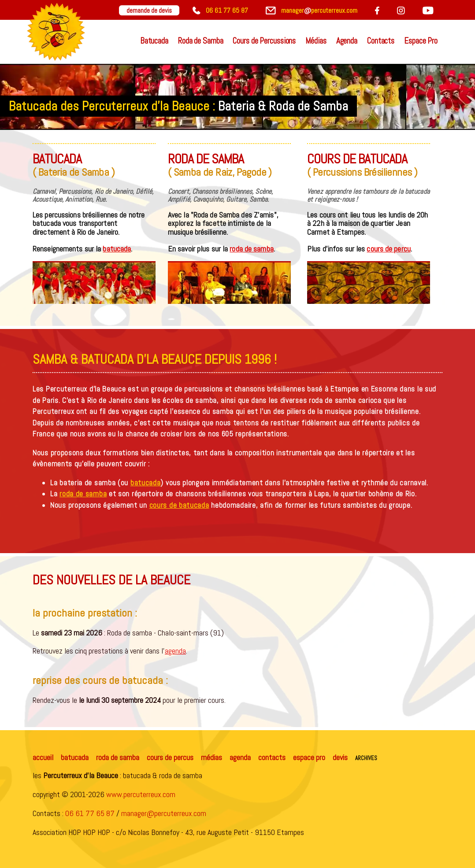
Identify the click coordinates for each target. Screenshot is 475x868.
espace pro (309, 757)
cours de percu (389, 249)
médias (212, 757)
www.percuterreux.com (141, 794)
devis (340, 757)
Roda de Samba (201, 41)
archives (366, 757)
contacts (272, 757)
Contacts (381, 41)
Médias (316, 41)
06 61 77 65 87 (90, 813)
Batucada (154, 41)
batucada (117, 249)
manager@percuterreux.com (164, 813)
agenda (175, 651)
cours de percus (170, 757)
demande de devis (149, 10)
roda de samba (251, 249)
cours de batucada (179, 505)
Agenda (347, 41)
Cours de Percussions (264, 41)
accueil (43, 757)
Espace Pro (421, 41)
